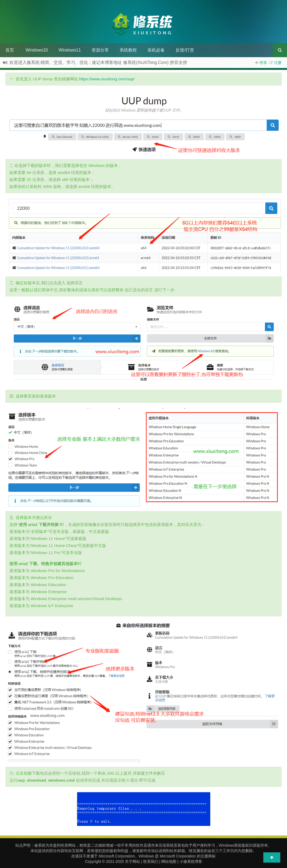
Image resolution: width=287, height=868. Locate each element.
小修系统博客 (191, 862)
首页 (10, 50)
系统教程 (128, 50)
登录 (263, 63)
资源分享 (100, 50)
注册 (278, 63)
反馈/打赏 (185, 50)
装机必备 (156, 50)
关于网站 (132, 862)
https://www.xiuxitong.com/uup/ (107, 79)
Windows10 (37, 50)
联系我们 (151, 862)
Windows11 (70, 50)
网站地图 (169, 862)
